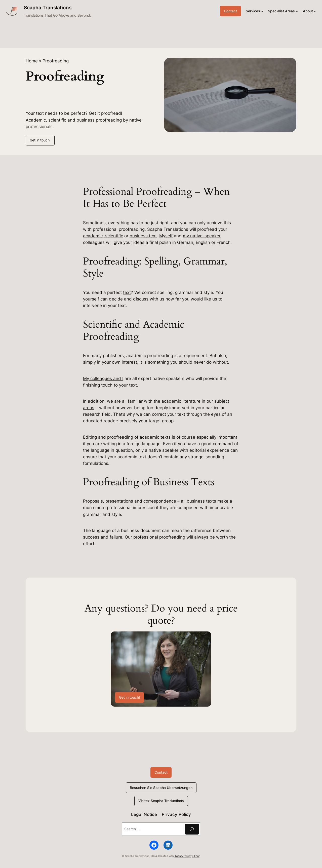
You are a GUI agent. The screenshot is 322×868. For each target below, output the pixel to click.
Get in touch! (40, 140)
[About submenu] (315, 11)
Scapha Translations (48, 8)
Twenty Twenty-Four (187, 856)
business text (143, 236)
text (127, 292)
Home (32, 61)
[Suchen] (192, 829)
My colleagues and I (103, 379)
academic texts (155, 437)
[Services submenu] (262, 11)
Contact (230, 11)
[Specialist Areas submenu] (297, 11)
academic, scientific (103, 236)
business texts (201, 501)
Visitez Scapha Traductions (161, 801)
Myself (166, 236)
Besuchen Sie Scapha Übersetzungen (161, 788)
